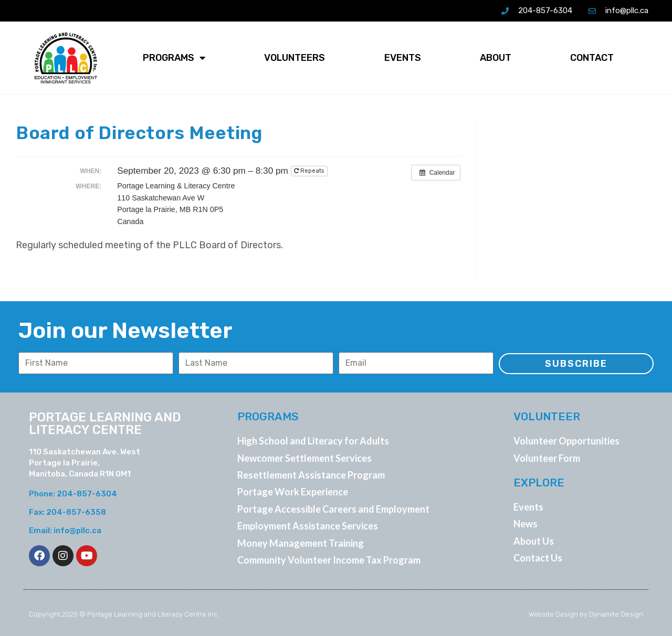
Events (403, 58)
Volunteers (295, 58)
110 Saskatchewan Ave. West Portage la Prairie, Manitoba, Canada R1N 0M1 (85, 463)
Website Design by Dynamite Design (586, 614)
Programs (174, 58)
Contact (592, 58)
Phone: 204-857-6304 (73, 494)
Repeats (310, 171)
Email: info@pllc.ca (65, 531)
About (496, 58)
